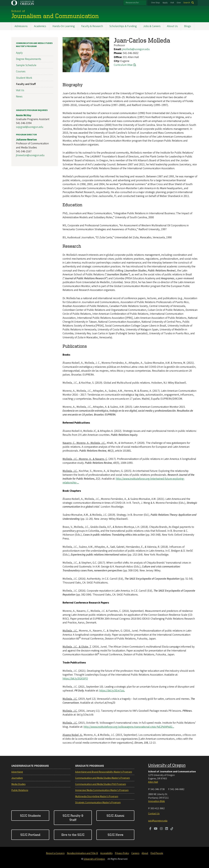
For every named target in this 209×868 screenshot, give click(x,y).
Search (187, 3)
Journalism (17, 778)
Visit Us (20, 90)
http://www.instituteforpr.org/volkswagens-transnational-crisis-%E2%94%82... (129, 727)
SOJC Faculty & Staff (73, 818)
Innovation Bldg (156, 801)
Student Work (24, 78)
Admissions (21, 26)
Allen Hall (153, 782)
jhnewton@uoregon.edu (30, 155)
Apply (165, 3)
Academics (40, 26)
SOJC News (115, 835)
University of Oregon (167, 765)
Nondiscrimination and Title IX (82, 853)
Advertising (17, 772)
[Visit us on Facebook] (150, 829)
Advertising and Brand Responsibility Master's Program (104, 772)
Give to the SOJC (73, 835)
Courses (21, 71)
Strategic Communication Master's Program (98, 803)
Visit (172, 3)
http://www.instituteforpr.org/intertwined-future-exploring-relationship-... (124, 481)
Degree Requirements (29, 59)
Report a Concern (55, 853)
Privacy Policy (122, 853)
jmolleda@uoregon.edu (136, 49)
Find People (157, 853)
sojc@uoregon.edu (158, 821)
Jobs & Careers (152, 26)
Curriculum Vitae (123, 65)
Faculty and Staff (26, 84)
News (19, 97)
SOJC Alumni (115, 815)
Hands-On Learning (64, 26)
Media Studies (18, 784)
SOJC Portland (30, 835)
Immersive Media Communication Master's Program (102, 790)
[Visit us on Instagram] (161, 829)
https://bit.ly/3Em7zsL (112, 691)
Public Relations (20, 790)
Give (179, 3)
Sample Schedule (26, 65)
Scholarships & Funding (123, 26)
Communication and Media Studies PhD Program (101, 784)
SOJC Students (30, 815)
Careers (135, 853)
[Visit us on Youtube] (156, 829)
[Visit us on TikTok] (172, 829)
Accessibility (106, 853)
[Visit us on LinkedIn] (167, 829)
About (145, 853)
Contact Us (154, 814)
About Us (172, 26)
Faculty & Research (92, 26)
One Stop (155, 3)
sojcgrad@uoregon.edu (30, 127)
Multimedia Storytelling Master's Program (97, 796)
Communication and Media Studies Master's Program (34, 45)
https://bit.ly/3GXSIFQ (75, 679)
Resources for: (132, 3)
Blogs (188, 26)
